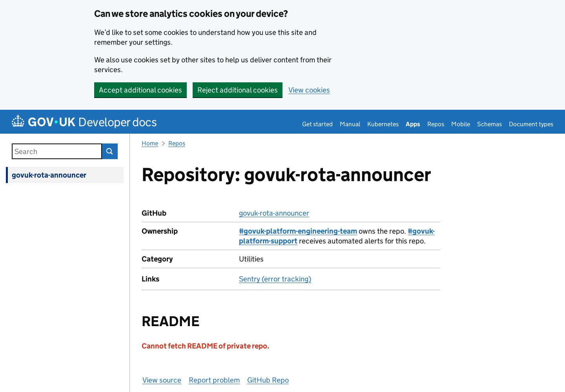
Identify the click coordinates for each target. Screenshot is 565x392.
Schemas (489, 124)
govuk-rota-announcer (49, 175)
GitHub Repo (268, 380)
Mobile (461, 124)
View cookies (309, 90)
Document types (531, 124)
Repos (436, 124)
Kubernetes (383, 124)
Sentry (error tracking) (275, 279)
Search (110, 151)
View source (162, 380)
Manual (350, 124)
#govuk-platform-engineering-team (298, 231)
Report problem (214, 380)
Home (150, 143)
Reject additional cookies (238, 90)
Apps (413, 124)
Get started (317, 124)
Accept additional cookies (140, 90)
